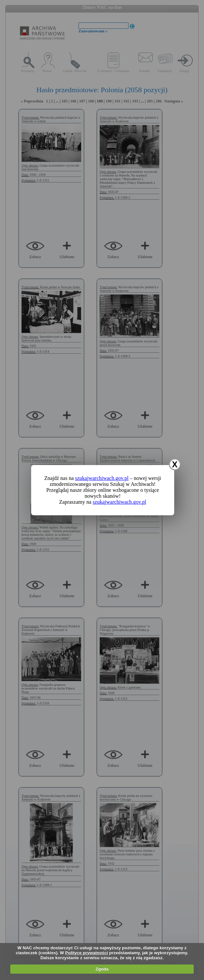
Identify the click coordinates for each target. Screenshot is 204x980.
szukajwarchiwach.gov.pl (102, 478)
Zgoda (102, 969)
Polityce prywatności (87, 953)
